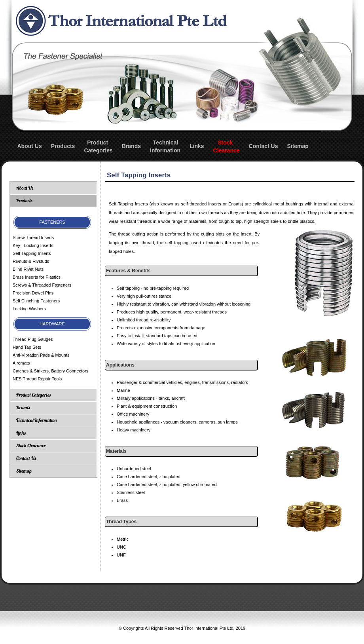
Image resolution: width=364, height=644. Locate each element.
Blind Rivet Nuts (28, 269)
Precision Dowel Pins (33, 293)
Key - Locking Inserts (33, 245)
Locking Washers (29, 309)
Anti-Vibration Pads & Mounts (41, 355)
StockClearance (227, 146)
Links (197, 146)
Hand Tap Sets (27, 347)
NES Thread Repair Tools (37, 379)
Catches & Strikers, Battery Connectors (50, 371)
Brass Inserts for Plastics (37, 277)
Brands (131, 146)
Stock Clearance (31, 445)
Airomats (21, 363)
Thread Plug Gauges (33, 339)
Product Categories (33, 395)
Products (63, 146)
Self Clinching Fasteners (36, 301)
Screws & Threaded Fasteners (42, 285)
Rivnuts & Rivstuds (31, 261)
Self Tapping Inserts (32, 253)
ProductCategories (98, 146)
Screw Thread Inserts (33, 237)
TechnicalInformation (165, 146)
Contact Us (264, 146)
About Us (30, 146)
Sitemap (298, 146)
